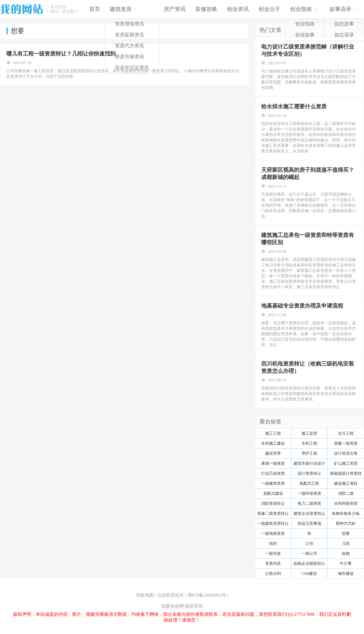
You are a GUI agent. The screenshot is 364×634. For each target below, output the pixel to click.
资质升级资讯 (130, 57)
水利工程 (309, 443)
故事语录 (343, 9)
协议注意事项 (309, 523)
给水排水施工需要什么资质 (294, 106)
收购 (346, 553)
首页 (95, 9)
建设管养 (273, 453)
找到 (273, 543)
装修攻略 (206, 9)
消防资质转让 (273, 503)
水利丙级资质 (346, 503)
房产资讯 (175, 9)
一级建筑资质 (273, 483)
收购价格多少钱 (346, 513)
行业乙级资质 (273, 473)
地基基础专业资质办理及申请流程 (302, 306)
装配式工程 (309, 483)
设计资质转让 (309, 473)
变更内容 (273, 563)
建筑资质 (123, 9)
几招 (346, 543)
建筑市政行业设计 (309, 463)
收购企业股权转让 (309, 563)
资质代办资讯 (130, 46)
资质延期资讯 (130, 35)
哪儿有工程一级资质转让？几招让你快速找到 (61, 54)
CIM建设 (310, 573)
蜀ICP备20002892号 (207, 595)
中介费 (346, 563)
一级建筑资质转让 (273, 523)
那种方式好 (346, 523)
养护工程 (309, 453)
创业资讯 (238, 9)
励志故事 (344, 24)
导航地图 (145, 595)
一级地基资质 (273, 533)
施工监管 (309, 433)
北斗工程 (346, 433)
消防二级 (346, 493)
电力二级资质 (309, 503)
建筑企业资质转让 (309, 513)
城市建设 (346, 573)
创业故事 (305, 35)
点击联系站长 (170, 595)
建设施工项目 (346, 483)
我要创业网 (172, 606)
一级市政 (273, 553)
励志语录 (344, 35)
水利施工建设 (273, 443)
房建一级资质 (346, 443)
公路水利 (273, 573)
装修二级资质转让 (273, 513)
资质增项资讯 (130, 24)
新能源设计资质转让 (346, 475)
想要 (346, 533)
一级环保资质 (309, 493)
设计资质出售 (346, 453)
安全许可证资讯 (132, 67)
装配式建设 (273, 493)
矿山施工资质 (346, 463)
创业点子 (269, 9)
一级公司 (309, 553)
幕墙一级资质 (273, 463)
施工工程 (273, 433)
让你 (309, 543)
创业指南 (303, 9)
